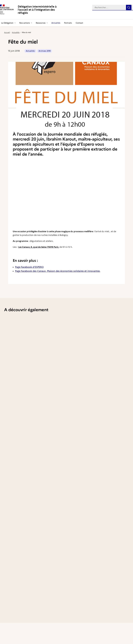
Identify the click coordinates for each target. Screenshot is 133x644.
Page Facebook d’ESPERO (29, 267)
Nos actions (26, 23)
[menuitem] (26, 23)
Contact (79, 23)
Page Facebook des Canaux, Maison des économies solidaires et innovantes (57, 271)
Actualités (56, 23)
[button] (129, 8)
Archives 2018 (45, 51)
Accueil (7, 32)
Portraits (68, 23)
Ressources (42, 23)
